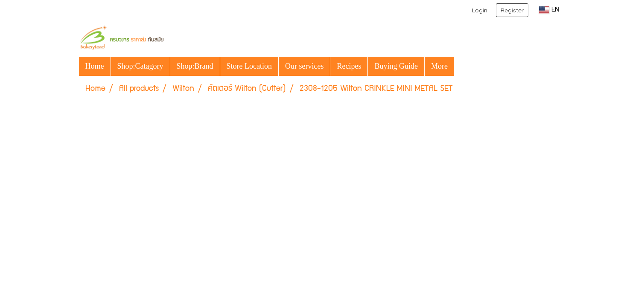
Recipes (349, 66)
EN (549, 10)
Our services (304, 66)
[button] (462, 66)
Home (95, 66)
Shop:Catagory (140, 66)
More (439, 66)
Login (480, 10)
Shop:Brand (195, 66)
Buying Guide (396, 66)
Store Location (249, 66)
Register (512, 10)
